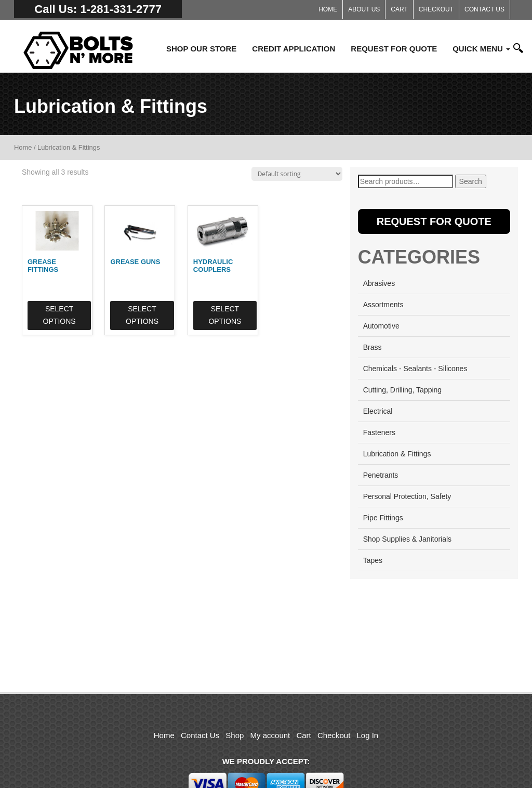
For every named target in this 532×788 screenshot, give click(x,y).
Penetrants (381, 475)
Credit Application (294, 49)
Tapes (373, 560)
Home (328, 9)
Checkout (436, 9)
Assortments (383, 305)
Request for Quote (394, 49)
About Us (364, 9)
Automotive (381, 326)
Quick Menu (481, 49)
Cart (399, 9)
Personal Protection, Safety (407, 496)
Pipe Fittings (383, 518)
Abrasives (379, 283)
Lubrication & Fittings (397, 454)
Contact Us (484, 9)
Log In (368, 735)
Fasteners (379, 432)
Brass (373, 347)
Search (471, 181)
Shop (235, 735)
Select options (59, 314)
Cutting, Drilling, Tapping (403, 390)
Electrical (378, 411)
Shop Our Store (201, 49)
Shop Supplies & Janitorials (407, 539)
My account (270, 735)
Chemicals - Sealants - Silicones (415, 369)
